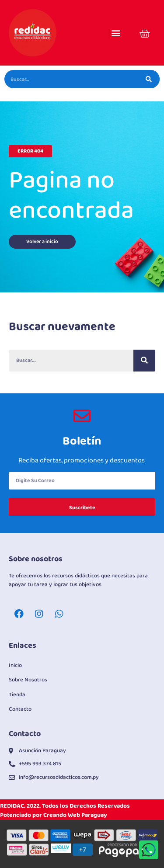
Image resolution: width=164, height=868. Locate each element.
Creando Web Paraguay (75, 815)
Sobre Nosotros (28, 680)
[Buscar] (149, 79)
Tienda (17, 695)
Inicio (15, 665)
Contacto (20, 709)
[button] (116, 33)
